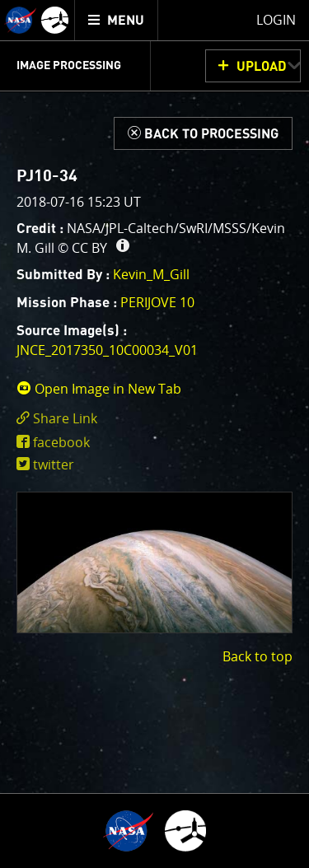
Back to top (257, 656)
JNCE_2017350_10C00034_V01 (107, 350)
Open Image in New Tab (99, 389)
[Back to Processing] (203, 133)
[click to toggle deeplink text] (154, 419)
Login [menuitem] (276, 20)
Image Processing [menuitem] (69, 66)
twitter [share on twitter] (54, 464)
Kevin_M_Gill (151, 274)
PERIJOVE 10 (157, 302)
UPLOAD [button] (262, 67)
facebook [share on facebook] (61, 442)
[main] (154, 434)
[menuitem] (117, 20)
